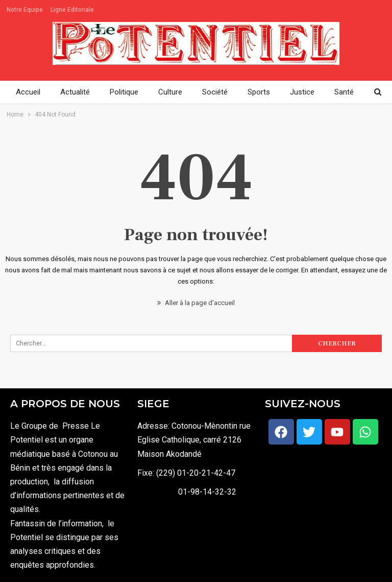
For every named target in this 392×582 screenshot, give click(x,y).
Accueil (28, 92)
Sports (259, 92)
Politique (124, 92)
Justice (302, 92)
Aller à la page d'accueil (196, 303)
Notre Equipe (25, 10)
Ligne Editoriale (72, 10)
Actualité (75, 92)
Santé (344, 92)
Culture (170, 92)
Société (215, 92)
